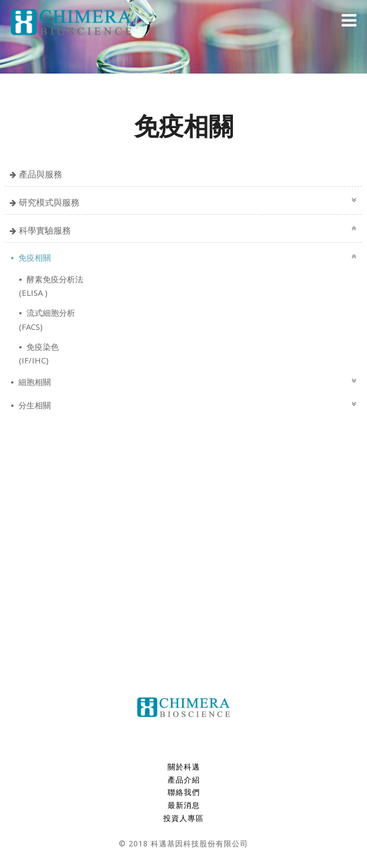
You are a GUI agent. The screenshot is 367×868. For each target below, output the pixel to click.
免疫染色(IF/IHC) (39, 353)
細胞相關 (34, 382)
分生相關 (34, 405)
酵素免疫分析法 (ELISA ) (51, 286)
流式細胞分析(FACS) (47, 319)
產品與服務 (41, 174)
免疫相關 (34, 257)
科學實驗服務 (45, 230)
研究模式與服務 (49, 202)
